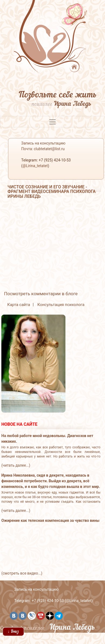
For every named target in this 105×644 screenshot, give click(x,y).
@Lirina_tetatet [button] (35, 166)
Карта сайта (19, 305)
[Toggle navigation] (52, 122)
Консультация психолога (61, 305)
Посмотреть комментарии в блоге (41, 294)
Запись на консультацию (36, 589)
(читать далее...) (16, 465)
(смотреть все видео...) (22, 573)
